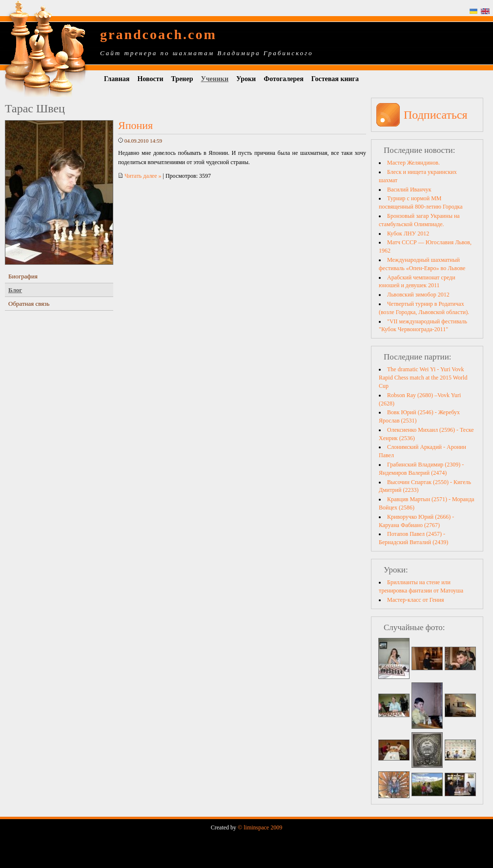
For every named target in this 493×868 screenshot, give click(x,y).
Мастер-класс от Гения (415, 600)
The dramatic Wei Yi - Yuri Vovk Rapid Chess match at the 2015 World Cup (423, 378)
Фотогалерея (284, 79)
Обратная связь (29, 304)
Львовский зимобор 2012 (418, 295)
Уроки (246, 79)
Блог (15, 290)
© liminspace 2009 (260, 827)
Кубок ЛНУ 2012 (408, 233)
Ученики (215, 79)
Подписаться (436, 115)
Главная (117, 79)
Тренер (182, 79)
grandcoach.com (158, 34)
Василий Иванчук (409, 190)
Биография (23, 276)
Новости (150, 79)
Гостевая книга (335, 79)
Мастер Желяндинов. (413, 163)
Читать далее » (140, 176)
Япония (135, 125)
